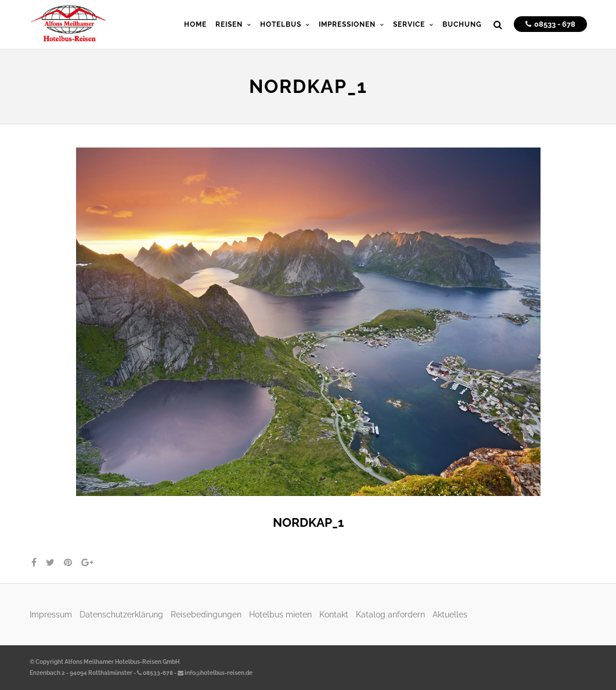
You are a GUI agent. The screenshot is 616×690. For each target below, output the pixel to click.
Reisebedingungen (206, 614)
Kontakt (334, 614)
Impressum (51, 614)
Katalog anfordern (390, 614)
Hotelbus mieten (280, 614)
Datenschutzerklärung (121, 614)
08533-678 (155, 673)
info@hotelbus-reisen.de (215, 673)
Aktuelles (450, 614)
